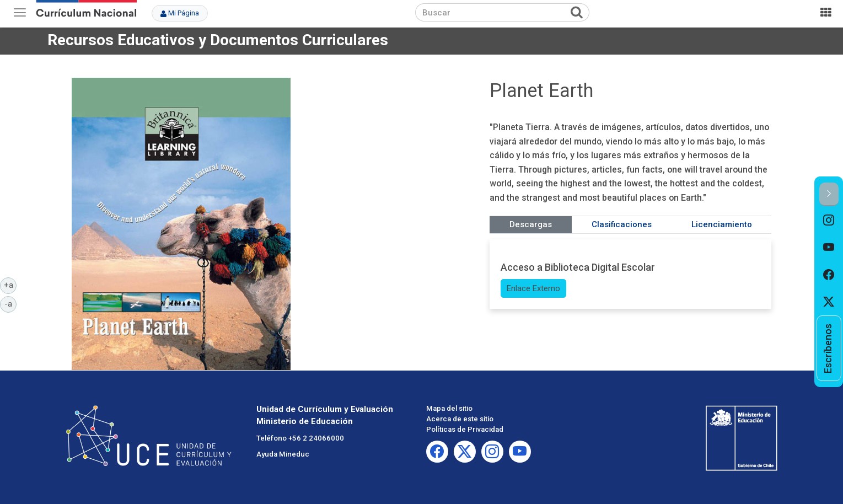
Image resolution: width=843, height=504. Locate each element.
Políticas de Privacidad (465, 429)
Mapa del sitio (449, 408)
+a (10, 285)
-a (10, 303)
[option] (829, 220)
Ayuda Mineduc (283, 454)
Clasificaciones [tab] (622, 224)
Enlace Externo (533, 288)
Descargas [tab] (531, 224)
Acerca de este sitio (460, 419)
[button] (829, 194)
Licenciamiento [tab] (722, 224)
